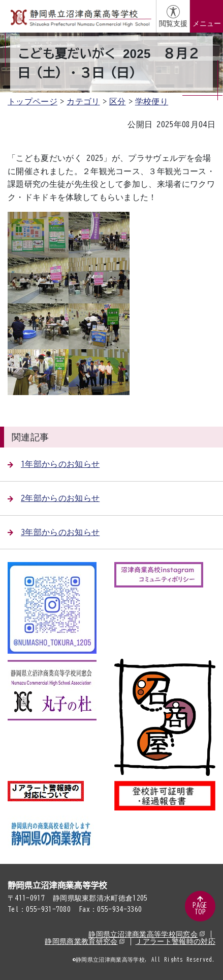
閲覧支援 (173, 23)
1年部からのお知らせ (54, 464)
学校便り (152, 101)
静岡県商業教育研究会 (85, 941)
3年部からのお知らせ (54, 532)
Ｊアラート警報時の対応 (175, 941)
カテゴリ (83, 101)
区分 (118, 101)
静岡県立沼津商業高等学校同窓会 (147, 934)
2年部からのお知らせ (54, 498)
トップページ (33, 101)
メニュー (207, 23)
